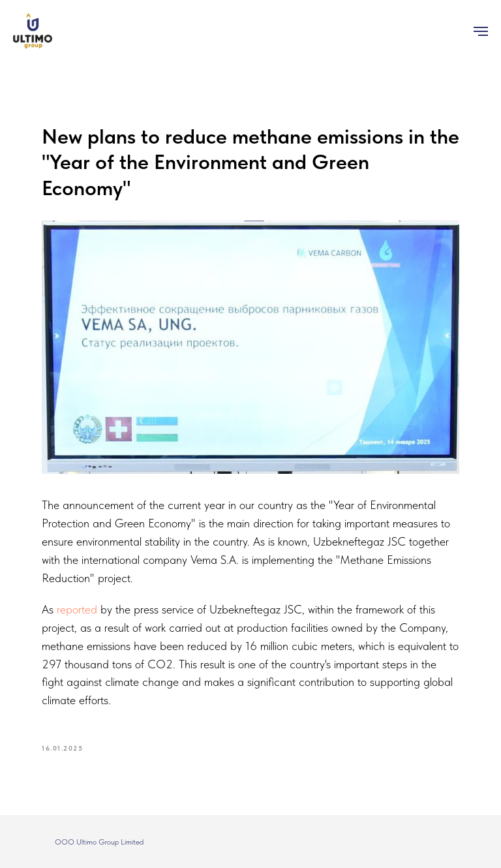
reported (79, 609)
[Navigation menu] (481, 31)
